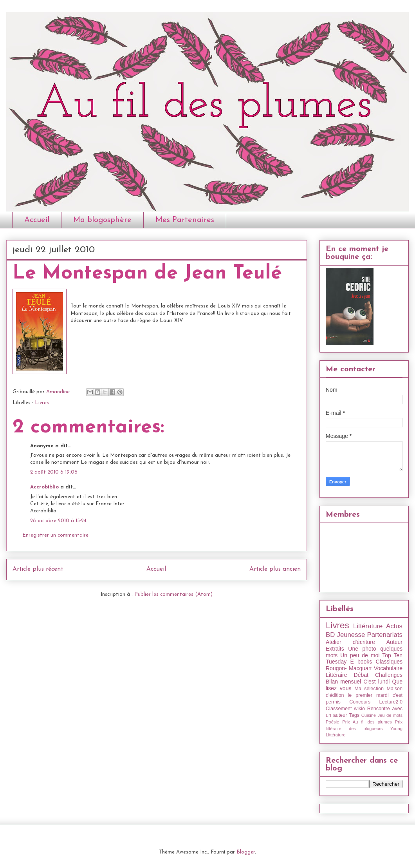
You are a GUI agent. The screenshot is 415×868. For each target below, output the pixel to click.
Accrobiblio (44, 487)
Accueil (37, 220)
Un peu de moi (360, 655)
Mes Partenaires (185, 220)
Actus (394, 626)
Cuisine (369, 715)
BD (330, 635)
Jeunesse (351, 635)
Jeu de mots (390, 715)
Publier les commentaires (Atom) (173, 594)
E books (361, 662)
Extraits (335, 649)
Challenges (389, 675)
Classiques (389, 662)
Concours (360, 702)
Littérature (368, 626)
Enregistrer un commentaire (55, 535)
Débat (361, 675)
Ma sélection (369, 689)
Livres (42, 403)
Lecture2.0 (391, 702)
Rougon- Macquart (349, 668)
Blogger (246, 852)
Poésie (332, 722)
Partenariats (385, 635)
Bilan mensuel (343, 682)
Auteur (394, 642)
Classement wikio (345, 709)
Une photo (362, 649)
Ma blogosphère (102, 220)
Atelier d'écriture (350, 642)
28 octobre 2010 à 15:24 (58, 521)
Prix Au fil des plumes (367, 722)
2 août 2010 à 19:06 (54, 472)
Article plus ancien (275, 569)
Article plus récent (38, 569)
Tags (354, 715)
